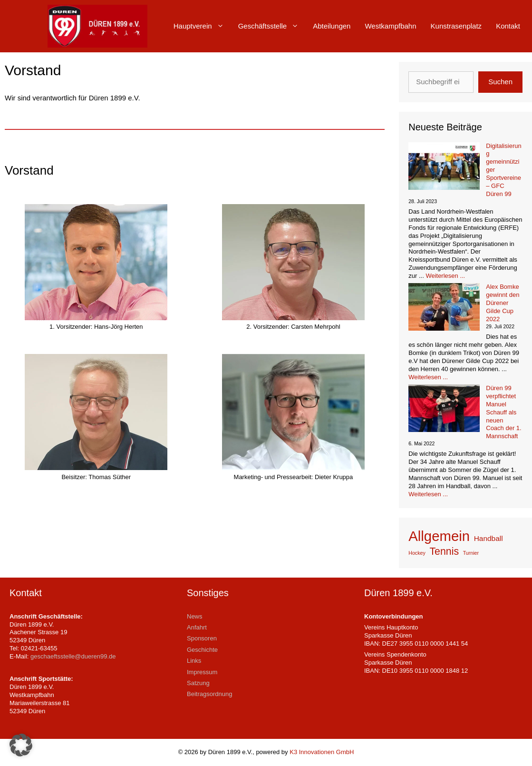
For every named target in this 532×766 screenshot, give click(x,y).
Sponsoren (202, 638)
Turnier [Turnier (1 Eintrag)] (471, 553)
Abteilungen (332, 26)
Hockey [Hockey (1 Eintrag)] (417, 553)
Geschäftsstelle (272, 26)
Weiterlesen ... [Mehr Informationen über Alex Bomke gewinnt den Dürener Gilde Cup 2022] (428, 377)
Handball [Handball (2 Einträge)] (488, 538)
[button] (21, 745)
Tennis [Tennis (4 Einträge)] (444, 551)
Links (194, 661)
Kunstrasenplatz (456, 26)
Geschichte (202, 650)
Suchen (500, 82)
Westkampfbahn (390, 26)
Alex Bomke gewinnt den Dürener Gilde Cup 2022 (503, 303)
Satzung (198, 683)
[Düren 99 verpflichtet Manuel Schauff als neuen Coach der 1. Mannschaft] (444, 409)
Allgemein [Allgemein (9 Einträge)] (439, 536)
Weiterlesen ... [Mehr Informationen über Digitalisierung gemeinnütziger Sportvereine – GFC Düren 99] (445, 276)
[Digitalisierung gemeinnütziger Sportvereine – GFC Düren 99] (444, 167)
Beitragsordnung (209, 694)
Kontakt (508, 26)
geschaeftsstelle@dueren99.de (73, 656)
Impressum (202, 672)
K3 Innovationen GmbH (322, 752)
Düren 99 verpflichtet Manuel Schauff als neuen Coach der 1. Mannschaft (503, 412)
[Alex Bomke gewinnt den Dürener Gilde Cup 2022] (444, 308)
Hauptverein (202, 26)
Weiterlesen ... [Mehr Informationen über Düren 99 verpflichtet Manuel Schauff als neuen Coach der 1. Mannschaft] (428, 494)
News (195, 616)
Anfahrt (197, 627)
